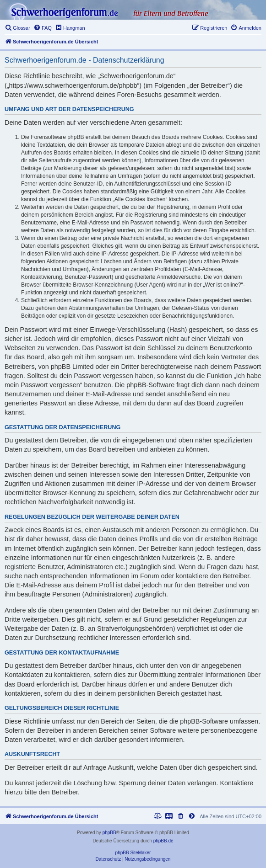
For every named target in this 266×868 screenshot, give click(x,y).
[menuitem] (17, 28)
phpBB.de (163, 841)
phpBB (109, 833)
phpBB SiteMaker (133, 853)
